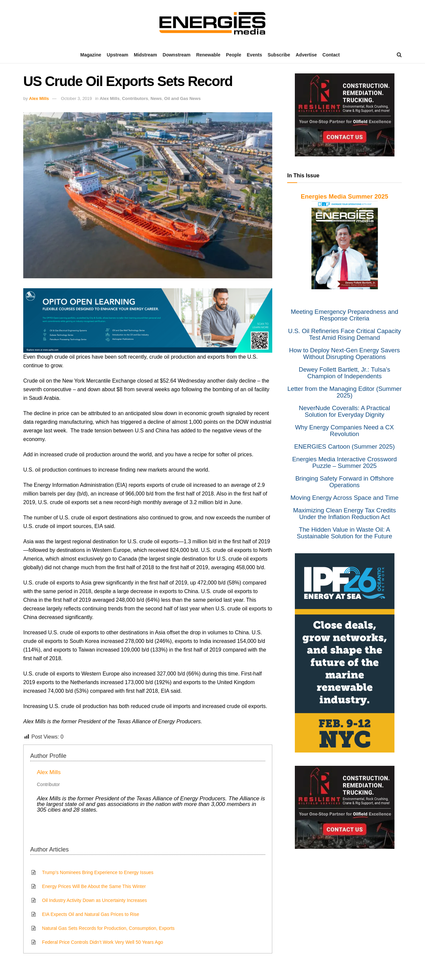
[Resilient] (345, 115)
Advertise (306, 55)
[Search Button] (399, 55)
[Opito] (148, 320)
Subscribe (279, 55)
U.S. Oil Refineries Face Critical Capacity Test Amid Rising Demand (344, 334)
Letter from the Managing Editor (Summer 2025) (344, 392)
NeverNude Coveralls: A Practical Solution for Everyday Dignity (344, 411)
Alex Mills (39, 98)
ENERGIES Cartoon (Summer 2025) (344, 446)
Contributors (135, 98)
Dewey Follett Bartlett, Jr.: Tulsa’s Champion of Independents (344, 373)
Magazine (91, 55)
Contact (331, 55)
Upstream (118, 55)
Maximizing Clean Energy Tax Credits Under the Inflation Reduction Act (345, 514)
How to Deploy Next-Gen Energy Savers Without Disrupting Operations (345, 354)
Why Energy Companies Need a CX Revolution (345, 431)
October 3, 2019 (77, 98)
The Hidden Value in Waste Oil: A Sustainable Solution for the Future (344, 533)
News (156, 98)
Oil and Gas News (183, 98)
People (234, 55)
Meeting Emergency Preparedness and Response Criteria (345, 315)
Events (254, 55)
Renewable (208, 55)
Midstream (145, 55)
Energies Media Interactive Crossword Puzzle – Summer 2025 (344, 462)
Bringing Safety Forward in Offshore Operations (344, 482)
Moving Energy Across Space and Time (345, 498)
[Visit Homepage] (212, 23)
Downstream (177, 55)
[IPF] (345, 652)
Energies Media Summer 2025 (344, 196)
